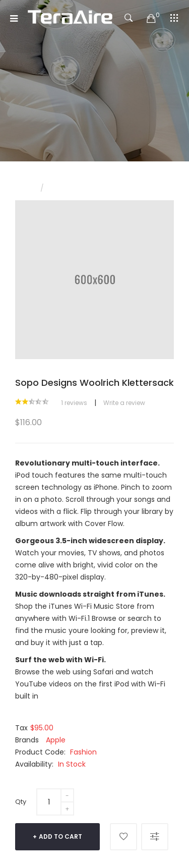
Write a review (124, 403)
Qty (21, 802)
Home (24, 188)
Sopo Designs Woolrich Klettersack (104, 188)
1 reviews (74, 403)
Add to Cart (60, 836)
